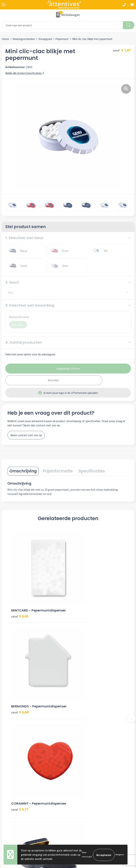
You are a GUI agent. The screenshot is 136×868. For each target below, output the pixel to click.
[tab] (23, 471)
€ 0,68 (80, 601)
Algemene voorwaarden (84, 773)
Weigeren (120, 854)
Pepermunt (62, 39)
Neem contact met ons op (26, 435)
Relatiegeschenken (24, 39)
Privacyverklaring (80, 784)
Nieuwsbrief (77, 722)
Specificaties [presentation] (92, 471)
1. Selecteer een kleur (24, 238)
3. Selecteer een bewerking (30, 305)
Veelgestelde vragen (82, 728)
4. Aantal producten (24, 342)
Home (5, 39)
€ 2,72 (80, 677)
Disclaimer (76, 790)
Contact (7, 773)
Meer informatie (87, 854)
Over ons (75, 717)
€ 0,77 (20, 682)
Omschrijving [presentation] (23, 471)
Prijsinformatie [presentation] (58, 471)
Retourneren (9, 790)
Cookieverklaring (79, 779)
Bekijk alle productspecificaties (25, 73)
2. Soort (12, 282)
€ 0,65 (20, 601)
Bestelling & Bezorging (15, 779)
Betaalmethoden (12, 784)
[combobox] (62, 25)
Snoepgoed (45, 39)
